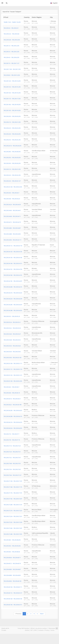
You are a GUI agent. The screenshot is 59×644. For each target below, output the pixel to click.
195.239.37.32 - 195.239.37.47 (12, 458)
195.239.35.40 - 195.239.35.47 (12, 334)
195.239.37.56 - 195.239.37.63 (12, 469)
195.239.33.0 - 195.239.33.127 (12, 181)
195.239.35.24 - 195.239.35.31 (12, 322)
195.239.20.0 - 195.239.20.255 (12, 116)
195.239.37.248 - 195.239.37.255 (13, 534)
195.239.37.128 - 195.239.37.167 (13, 481)
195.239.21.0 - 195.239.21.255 (12, 122)
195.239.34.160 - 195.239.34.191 (13, 275)
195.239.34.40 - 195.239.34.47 (12, 210)
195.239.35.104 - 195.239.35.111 (13, 363)
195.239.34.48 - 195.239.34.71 (12, 216)
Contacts (41, 630)
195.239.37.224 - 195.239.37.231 (13, 516)
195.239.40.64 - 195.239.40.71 (12, 558)
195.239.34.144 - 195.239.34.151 (13, 263)
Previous (18, 614)
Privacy (47, 630)
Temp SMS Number (23, 628)
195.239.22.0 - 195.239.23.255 (12, 128)
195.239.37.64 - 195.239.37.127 (12, 475)
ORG (35, 630)
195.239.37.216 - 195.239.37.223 (13, 511)
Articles (27, 630)
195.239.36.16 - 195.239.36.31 (12, 399)
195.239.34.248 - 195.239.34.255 (13, 310)
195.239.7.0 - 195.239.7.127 (11, 63)
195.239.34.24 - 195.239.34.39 (12, 205)
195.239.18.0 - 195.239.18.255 (12, 104)
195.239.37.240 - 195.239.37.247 (13, 528)
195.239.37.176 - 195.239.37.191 (13, 493)
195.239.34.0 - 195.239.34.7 (11, 193)
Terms (53, 630)
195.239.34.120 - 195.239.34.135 (13, 252)
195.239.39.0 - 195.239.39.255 (12, 546)
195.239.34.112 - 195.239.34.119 (13, 246)
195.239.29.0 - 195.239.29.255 (12, 158)
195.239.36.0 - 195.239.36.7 (11, 387)
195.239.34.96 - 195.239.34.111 (12, 240)
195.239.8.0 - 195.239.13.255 (12, 75)
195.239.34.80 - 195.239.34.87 (12, 228)
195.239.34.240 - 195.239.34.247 (13, 305)
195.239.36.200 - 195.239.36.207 (13, 410)
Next (42, 614)
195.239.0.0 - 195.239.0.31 (11, 28)
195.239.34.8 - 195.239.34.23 (12, 199)
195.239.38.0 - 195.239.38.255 (12, 540)
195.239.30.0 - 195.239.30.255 (12, 163)
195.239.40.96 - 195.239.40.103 (12, 581)
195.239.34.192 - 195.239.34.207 (13, 281)
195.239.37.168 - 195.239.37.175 (13, 487)
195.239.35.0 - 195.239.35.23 (12, 316)
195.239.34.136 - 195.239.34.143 (13, 258)
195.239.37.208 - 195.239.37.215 (13, 505)
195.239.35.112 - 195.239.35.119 (13, 369)
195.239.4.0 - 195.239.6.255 (11, 57)
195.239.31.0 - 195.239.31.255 (12, 169)
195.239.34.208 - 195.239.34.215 (13, 287)
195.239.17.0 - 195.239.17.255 (12, 99)
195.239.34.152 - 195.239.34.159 (13, 269)
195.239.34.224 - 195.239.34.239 (13, 299)
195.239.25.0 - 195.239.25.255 (12, 140)
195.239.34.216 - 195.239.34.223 (13, 293)
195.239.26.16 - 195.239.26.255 (12, 146)
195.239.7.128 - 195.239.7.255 (12, 69)
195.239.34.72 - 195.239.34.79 (12, 222)
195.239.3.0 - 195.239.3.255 (11, 52)
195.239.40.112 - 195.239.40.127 (13, 593)
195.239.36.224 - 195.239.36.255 (13, 428)
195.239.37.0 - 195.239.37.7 (11, 434)
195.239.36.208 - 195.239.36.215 (13, 416)
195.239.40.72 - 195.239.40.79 (12, 563)
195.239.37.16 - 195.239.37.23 (12, 446)
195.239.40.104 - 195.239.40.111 (13, 587)
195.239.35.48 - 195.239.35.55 (12, 340)
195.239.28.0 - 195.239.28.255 (12, 152)
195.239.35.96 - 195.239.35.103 (12, 358)
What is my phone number (39, 628)
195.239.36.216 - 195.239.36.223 (13, 422)
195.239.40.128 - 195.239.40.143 (13, 599)
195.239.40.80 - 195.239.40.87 (12, 569)
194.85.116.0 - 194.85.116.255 (12, 22)
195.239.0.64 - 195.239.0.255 (12, 40)
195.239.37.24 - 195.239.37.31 (12, 452)
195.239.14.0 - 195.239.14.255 (12, 81)
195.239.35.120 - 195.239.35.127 (13, 375)
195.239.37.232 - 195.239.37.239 (13, 522)
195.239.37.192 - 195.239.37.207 (13, 499)
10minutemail (52, 628)
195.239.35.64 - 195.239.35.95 (12, 352)
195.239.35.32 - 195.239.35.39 (12, 328)
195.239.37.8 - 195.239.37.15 (12, 440)
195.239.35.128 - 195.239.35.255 (13, 381)
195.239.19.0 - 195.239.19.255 (12, 110)
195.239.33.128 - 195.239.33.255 (13, 187)
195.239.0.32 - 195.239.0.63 (11, 34)
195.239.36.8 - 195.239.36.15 (12, 393)
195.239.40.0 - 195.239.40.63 (12, 552)
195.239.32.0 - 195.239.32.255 (12, 175)
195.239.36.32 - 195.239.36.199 (12, 405)
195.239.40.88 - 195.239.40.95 (12, 575)
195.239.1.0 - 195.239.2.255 (11, 46)
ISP (32, 630)
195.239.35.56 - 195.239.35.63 (12, 346)
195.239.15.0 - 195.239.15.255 (12, 87)
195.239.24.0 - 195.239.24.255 (12, 134)
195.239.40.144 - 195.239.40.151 (13, 605)
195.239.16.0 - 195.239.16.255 (12, 93)
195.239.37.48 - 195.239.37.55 (12, 463)
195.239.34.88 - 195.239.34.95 (12, 234)
